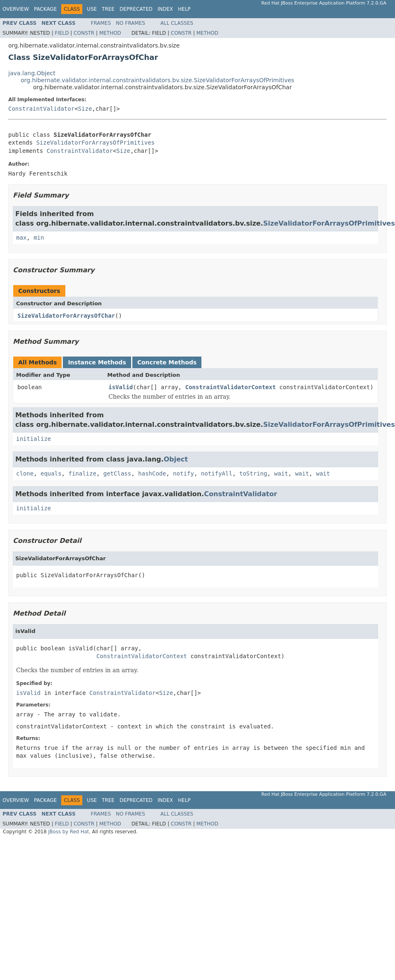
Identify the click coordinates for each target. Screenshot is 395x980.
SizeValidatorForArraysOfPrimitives (95, 143)
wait (281, 473)
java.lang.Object (32, 73)
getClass (117, 473)
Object (176, 459)
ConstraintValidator (41, 109)
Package (45, 9)
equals (51, 473)
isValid (121, 387)
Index (165, 9)
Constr (84, 33)
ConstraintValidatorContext (231, 387)
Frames (101, 23)
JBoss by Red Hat (68, 832)
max (21, 238)
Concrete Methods (167, 362)
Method (110, 33)
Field (62, 33)
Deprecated (136, 9)
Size (85, 109)
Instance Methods (97, 362)
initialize (34, 439)
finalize (82, 473)
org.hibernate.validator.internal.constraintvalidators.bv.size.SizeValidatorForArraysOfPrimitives (157, 80)
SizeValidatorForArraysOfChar (66, 316)
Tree (108, 9)
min (39, 238)
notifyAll (217, 473)
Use (92, 9)
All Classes (177, 23)
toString (253, 473)
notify (183, 473)
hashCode (152, 473)
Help (184, 9)
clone (25, 473)
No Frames (130, 23)
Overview (16, 9)
